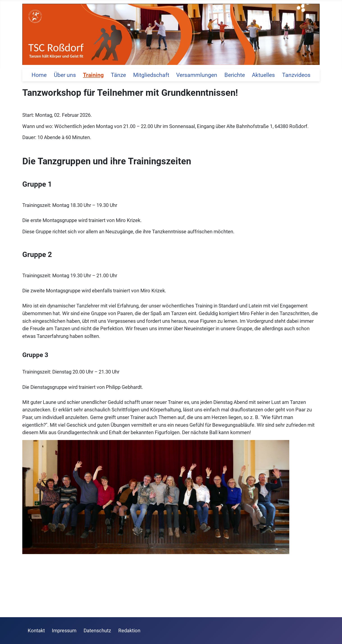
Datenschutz (97, 631)
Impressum (64, 631)
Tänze (118, 75)
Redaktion (129, 631)
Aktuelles (263, 75)
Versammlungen (197, 75)
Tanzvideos (296, 75)
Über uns (65, 75)
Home (39, 75)
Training (93, 75)
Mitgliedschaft (151, 75)
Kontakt (36, 631)
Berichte (235, 75)
